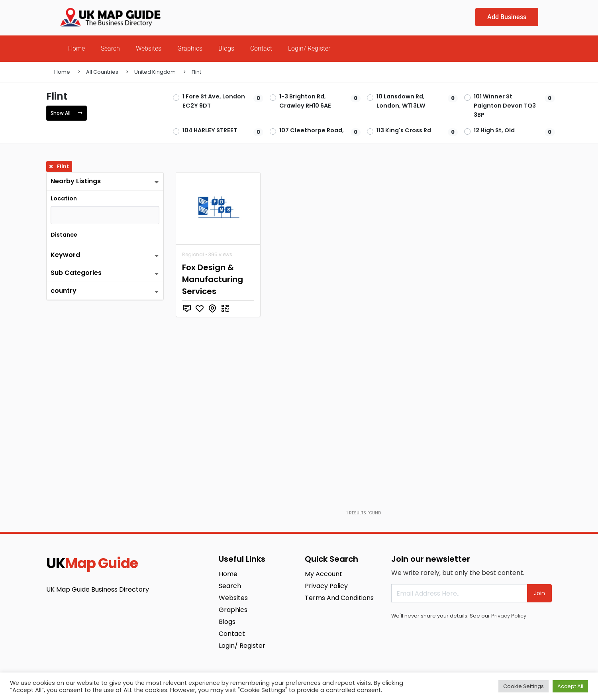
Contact (261, 48)
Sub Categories (76, 273)
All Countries (102, 72)
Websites (149, 48)
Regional (193, 254)
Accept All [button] (570, 686)
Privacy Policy (509, 616)
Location (64, 198)
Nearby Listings (76, 181)
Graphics (190, 48)
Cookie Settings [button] (523, 686)
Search (110, 48)
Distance (64, 235)
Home (76, 48)
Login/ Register (309, 48)
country (64, 291)
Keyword (65, 255)
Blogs (226, 48)
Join (539, 593)
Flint (196, 72)
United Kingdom (155, 72)
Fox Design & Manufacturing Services (213, 279)
